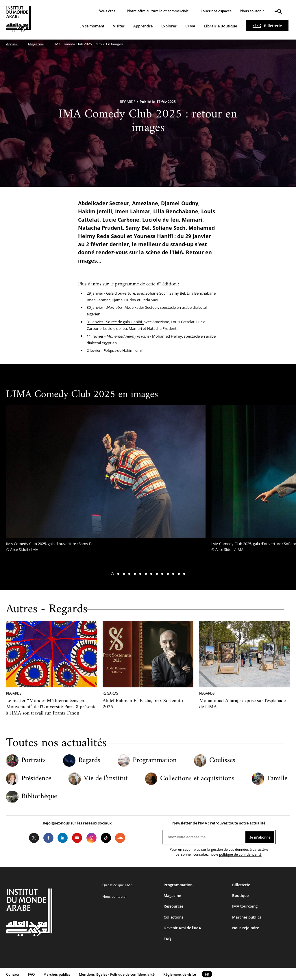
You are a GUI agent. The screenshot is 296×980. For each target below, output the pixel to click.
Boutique (240, 895)
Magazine (36, 44)
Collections (173, 917)
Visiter (119, 26)
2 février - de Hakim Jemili (115, 350)
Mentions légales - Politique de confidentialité (117, 974)
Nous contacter (115, 896)
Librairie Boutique (221, 26)
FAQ (167, 939)
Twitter (34, 838)
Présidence (36, 779)
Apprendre (143, 26)
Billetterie (273, 26)
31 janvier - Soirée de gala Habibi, (115, 322)
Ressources (173, 906)
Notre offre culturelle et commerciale (158, 11)
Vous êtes (107, 11)
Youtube (77, 838)
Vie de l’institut (106, 779)
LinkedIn (63, 838)
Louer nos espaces (216, 11)
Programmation (155, 761)
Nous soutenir (252, 11)
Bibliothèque (39, 797)
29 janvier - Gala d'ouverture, (111, 293)
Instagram (92, 838)
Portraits (34, 761)
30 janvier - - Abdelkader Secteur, (123, 307)
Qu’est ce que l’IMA (118, 885)
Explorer (169, 26)
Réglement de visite (180, 974)
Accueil (12, 44)
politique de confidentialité (240, 854)
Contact (13, 974)
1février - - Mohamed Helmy (134, 336)
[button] (112, 574)
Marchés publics (247, 917)
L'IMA (190, 26)
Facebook (48, 838)
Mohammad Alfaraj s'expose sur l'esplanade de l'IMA (242, 704)
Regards (89, 761)
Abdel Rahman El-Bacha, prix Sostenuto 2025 (143, 704)
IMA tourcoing (245, 906)
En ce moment (92, 26)
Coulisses (222, 761)
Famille (277, 779)
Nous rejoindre (246, 928)
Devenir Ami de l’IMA (182, 928)
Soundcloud (120, 838)
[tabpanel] (106, 480)
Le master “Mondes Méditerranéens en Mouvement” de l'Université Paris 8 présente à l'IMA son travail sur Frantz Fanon (51, 707)
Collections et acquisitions (197, 779)
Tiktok (106, 838)
